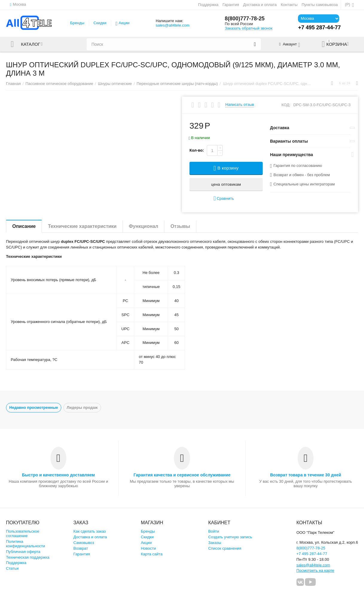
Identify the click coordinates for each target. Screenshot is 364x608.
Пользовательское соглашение (23, 534)
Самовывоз (84, 543)
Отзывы (180, 226)
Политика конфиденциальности (26, 544)
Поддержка (208, 5)
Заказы (215, 543)
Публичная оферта (23, 552)
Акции (124, 23)
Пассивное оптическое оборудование (59, 84)
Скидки (100, 23)
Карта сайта (152, 554)
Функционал (143, 226)
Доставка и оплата (260, 5)
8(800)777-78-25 (245, 19)
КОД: (286, 105)
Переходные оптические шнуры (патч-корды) (177, 84)
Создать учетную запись (230, 537)
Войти (214, 531)
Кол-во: (197, 150)
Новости (148, 548)
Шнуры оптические (115, 84)
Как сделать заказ (90, 531)
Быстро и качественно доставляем (59, 475)
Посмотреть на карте (315, 570)
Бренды (77, 23)
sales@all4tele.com (173, 25)
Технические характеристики (82, 226)
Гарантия (231, 5)
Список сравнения (225, 548)
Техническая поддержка (28, 557)
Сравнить (224, 198)
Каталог (31, 44)
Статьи (12, 568)
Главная (13, 84)
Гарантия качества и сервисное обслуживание (182, 475)
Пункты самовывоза (320, 5)
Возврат (81, 548)
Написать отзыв (240, 105)
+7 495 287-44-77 (312, 554)
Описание (24, 226)
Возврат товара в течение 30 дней (306, 475)
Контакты (289, 5)
